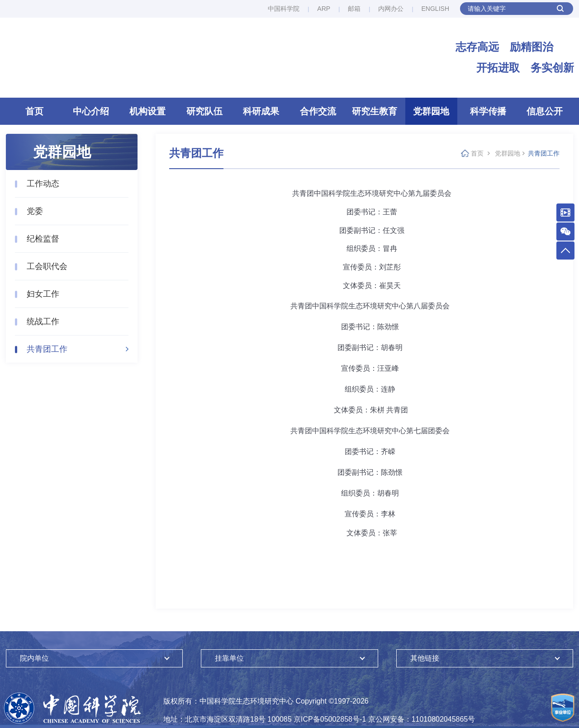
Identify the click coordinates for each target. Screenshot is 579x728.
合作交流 (318, 113)
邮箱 (354, 9)
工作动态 (43, 185)
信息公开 (545, 113)
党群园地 (431, 113)
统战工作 (43, 323)
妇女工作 (43, 295)
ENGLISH (435, 9)
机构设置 (147, 113)
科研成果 (261, 113)
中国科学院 (284, 9)
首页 (34, 113)
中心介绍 (91, 113)
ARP (324, 9)
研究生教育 (375, 113)
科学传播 (488, 113)
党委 (35, 213)
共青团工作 (47, 350)
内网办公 (391, 9)
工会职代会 (47, 268)
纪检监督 (43, 240)
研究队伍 (204, 113)
